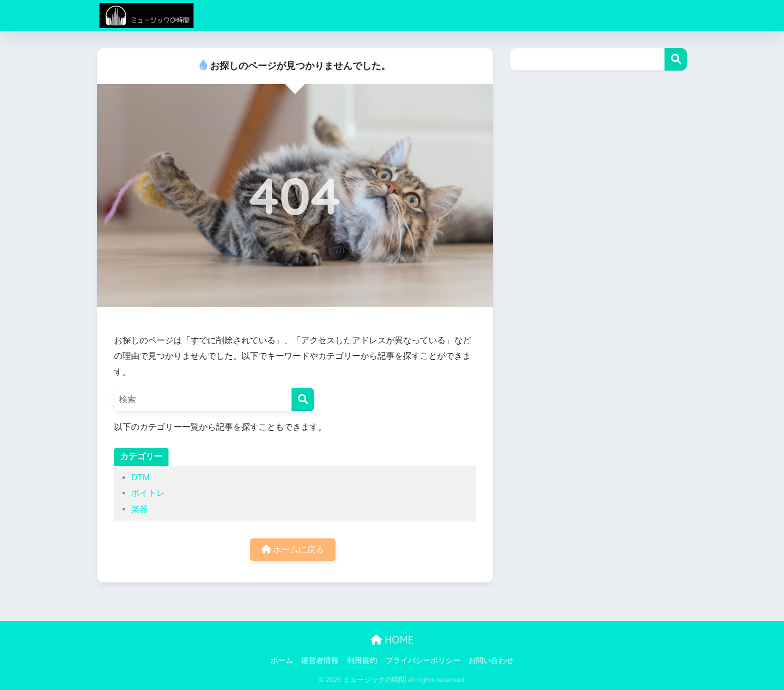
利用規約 (362, 660)
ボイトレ (148, 493)
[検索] (303, 400)
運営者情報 (320, 660)
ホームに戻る (293, 550)
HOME (392, 640)
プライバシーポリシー (423, 660)
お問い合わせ (491, 660)
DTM (140, 478)
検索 (676, 59)
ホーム (282, 660)
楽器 (139, 509)
